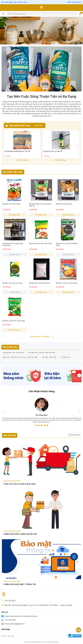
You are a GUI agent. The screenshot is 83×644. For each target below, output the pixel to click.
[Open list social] (79, 630)
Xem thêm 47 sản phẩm (41, 337)
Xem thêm (38, 125)
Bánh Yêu (11, 636)
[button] (14, 352)
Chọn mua (22, 160)
